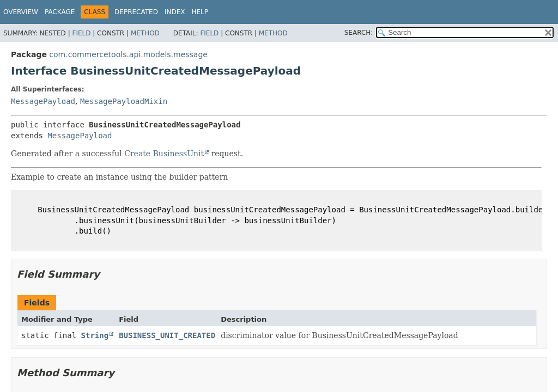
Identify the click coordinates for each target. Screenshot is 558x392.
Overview (21, 12)
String (95, 335)
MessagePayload (43, 101)
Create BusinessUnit (164, 154)
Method (145, 33)
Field (81, 33)
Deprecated (136, 12)
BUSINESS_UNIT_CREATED (167, 335)
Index (175, 12)
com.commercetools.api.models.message (128, 54)
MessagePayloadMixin (124, 101)
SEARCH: (359, 33)
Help (200, 12)
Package (60, 12)
